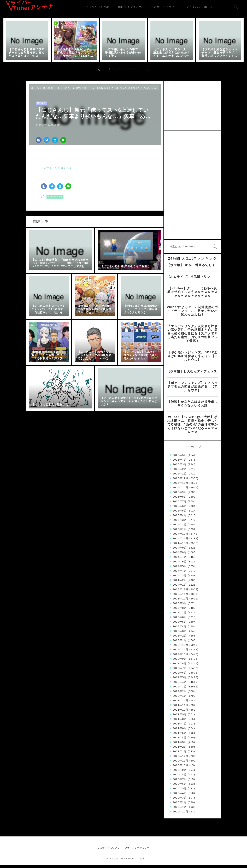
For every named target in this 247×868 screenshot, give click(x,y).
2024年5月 (180, 569)
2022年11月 (181, 652)
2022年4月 (180, 685)
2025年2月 (180, 527)
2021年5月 (180, 736)
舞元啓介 (48, 91)
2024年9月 (180, 550)
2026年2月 (180, 472)
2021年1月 (180, 754)
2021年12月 (181, 703)
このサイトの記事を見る (56, 171)
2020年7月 (180, 782)
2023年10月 (181, 601)
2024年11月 (181, 541)
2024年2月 (180, 583)
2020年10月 (181, 768)
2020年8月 (180, 777)
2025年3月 (180, 523)
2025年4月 (180, 518)
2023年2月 (180, 638)
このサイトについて (108, 850)
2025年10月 (181, 490)
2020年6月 (180, 786)
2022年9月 (180, 661)
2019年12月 (181, 814)
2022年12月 (181, 648)
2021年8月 (180, 722)
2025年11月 (181, 486)
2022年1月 (180, 698)
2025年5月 (180, 513)
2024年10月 (181, 546)
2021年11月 (181, 708)
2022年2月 (180, 694)
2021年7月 (180, 726)
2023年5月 (180, 624)
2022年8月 (180, 666)
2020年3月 (180, 800)
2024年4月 (180, 573)
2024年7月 (180, 560)
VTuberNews (55, 199)
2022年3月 (180, 689)
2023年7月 (180, 615)
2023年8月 (180, 611)
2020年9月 (180, 773)
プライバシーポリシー (137, 850)
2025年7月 (180, 504)
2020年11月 (181, 763)
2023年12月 (181, 592)
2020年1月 (180, 810)
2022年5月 (180, 680)
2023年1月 (180, 643)
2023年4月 (180, 629)
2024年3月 (180, 578)
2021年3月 (180, 745)
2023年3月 (180, 634)
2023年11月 (181, 597)
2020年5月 (180, 791)
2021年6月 (180, 731)
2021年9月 (180, 717)
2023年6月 (180, 620)
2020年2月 (180, 805)
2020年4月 (180, 796)
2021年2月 (180, 749)
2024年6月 (180, 564)
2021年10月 (181, 712)
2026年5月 (180, 458)
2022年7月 (180, 671)
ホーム (35, 91)
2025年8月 (180, 499)
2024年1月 (180, 587)
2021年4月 (180, 740)
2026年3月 (180, 467)
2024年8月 (180, 555)
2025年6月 (180, 509)
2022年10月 (181, 657)
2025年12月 (181, 481)
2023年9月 (180, 606)
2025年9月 (180, 495)
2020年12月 (181, 759)
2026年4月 (180, 462)
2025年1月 (180, 532)
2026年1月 (180, 476)
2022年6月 (180, 675)
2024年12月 (181, 536)
